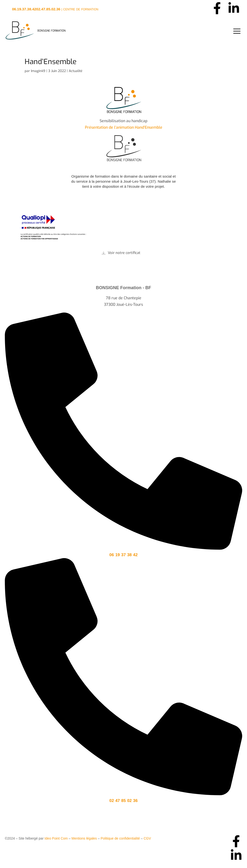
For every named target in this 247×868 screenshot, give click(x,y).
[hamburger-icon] (237, 31)
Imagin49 (38, 71)
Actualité (76, 71)
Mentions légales (84, 838)
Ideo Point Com (56, 838)
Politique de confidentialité (120, 838)
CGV (147, 838)
